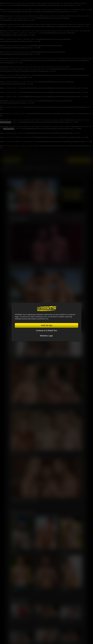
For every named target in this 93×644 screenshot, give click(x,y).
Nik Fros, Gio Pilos (17, 359)
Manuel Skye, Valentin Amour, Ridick (25, 453)
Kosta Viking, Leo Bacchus (21, 406)
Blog (59, 168)
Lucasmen (7, 168)
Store (51, 168)
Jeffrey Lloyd (14, 551)
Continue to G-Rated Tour (46, 331)
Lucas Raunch (52, 154)
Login (64, 160)
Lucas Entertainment (39, 154)
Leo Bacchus (64, 551)
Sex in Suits (64, 154)
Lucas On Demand (85, 154)
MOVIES (19, 168)
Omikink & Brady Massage (21, 265)
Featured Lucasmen (22, 512)
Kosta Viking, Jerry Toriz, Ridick (25, 500)
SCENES (29, 168)
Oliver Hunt (39, 551)
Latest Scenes (19, 218)
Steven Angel (64, 590)
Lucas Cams (74, 154)
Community (41, 168)
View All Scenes (77, 219)
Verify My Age (47, 325)
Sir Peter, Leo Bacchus (42, 619)
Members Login (47, 336)
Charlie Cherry (15, 590)
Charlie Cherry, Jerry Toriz (68, 621)
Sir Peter (38, 590)
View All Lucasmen (75, 513)
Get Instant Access (80, 160)
